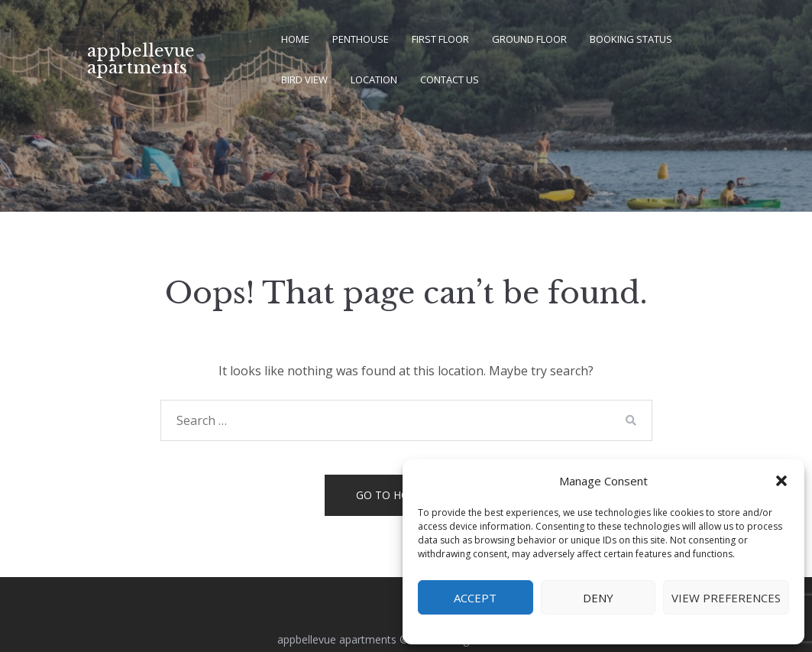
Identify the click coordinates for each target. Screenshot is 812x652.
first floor (440, 39)
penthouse (361, 39)
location (374, 79)
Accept (475, 598)
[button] (781, 481)
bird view (304, 79)
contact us (450, 79)
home (295, 39)
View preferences (726, 598)
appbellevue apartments (141, 59)
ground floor (529, 39)
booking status (631, 39)
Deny (598, 598)
